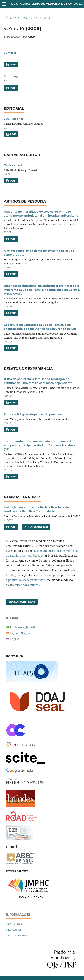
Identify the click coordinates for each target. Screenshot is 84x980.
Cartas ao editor (15, 165)
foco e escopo (48, 575)
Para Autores (14, 930)
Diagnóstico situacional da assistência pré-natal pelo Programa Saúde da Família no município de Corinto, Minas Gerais (42, 290)
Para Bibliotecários (17, 936)
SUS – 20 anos (14, 119)
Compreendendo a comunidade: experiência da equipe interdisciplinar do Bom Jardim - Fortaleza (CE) (39, 445)
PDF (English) (37, 527)
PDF (12, 64)
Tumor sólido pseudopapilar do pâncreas (33, 414)
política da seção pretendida (27, 580)
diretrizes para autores (24, 585)
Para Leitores (14, 924)
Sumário (10, 53)
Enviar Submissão (22, 602)
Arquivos (22, 18)
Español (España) (21, 633)
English (15, 639)
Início (8, 18)
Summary (11, 76)
